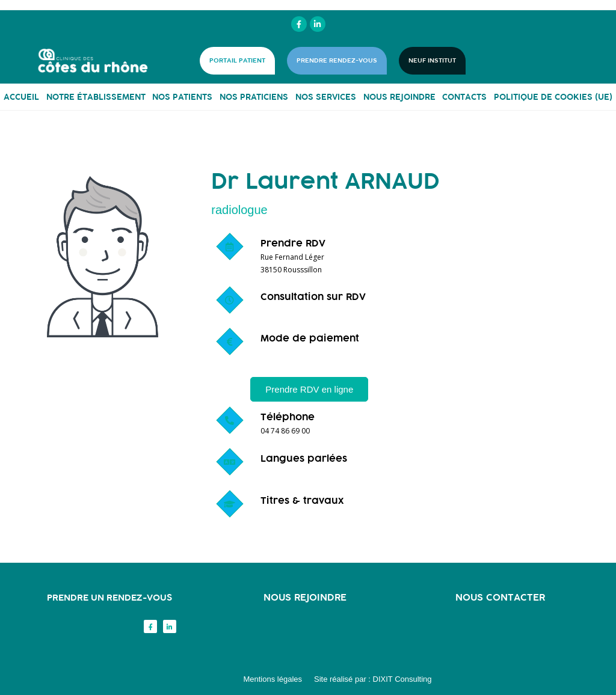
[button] (309, 389)
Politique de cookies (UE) (553, 97)
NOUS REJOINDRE (399, 97)
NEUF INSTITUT (432, 61)
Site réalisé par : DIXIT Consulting (373, 679)
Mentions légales (273, 679)
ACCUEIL (21, 97)
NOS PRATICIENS (254, 97)
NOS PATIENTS (182, 97)
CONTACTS (464, 97)
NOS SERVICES (326, 97)
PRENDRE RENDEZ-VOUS (337, 61)
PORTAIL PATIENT (237, 61)
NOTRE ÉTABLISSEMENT (96, 97)
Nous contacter (500, 597)
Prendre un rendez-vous (109, 597)
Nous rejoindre (305, 597)
